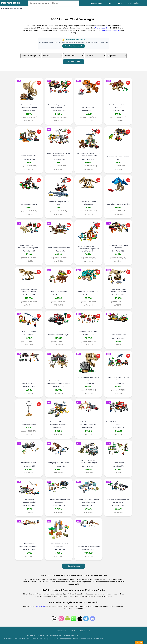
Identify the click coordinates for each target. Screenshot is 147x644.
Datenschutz (85, 631)
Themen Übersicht (102, 28)
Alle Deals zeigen (73, 566)
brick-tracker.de (10, 3)
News (120, 3)
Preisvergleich (40, 606)
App (110, 3)
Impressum (62, 631)
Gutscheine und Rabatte (111, 30)
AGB (73, 631)
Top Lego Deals (96, 3)
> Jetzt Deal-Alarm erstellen (74, 46)
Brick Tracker (133, 3)
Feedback (139, 642)
